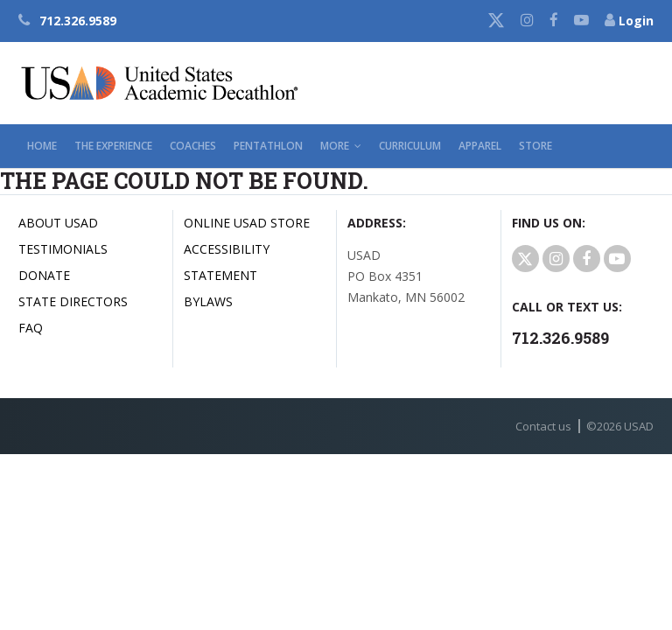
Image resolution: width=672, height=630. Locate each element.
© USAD (620, 426)
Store (535, 146)
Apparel (480, 146)
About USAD (58, 223)
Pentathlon (268, 146)
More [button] (341, 146)
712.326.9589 (67, 21)
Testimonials (63, 249)
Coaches (193, 146)
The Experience (113, 146)
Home (42, 146)
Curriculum (410, 146)
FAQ (31, 328)
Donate (44, 275)
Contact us (543, 426)
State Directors (73, 301)
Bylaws (208, 301)
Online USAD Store (247, 223)
